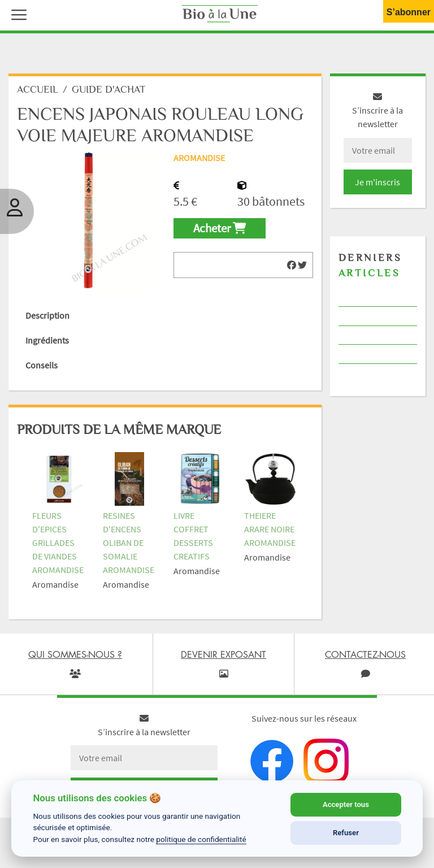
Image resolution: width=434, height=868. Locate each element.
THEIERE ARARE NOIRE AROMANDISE (270, 529)
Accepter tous (346, 804)
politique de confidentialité (201, 839)
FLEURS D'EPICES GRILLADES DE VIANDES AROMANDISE (58, 542)
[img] (292, 265)
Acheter (220, 228)
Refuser (346, 833)
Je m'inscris (377, 182)
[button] (16, 14)
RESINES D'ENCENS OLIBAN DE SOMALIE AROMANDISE (129, 542)
